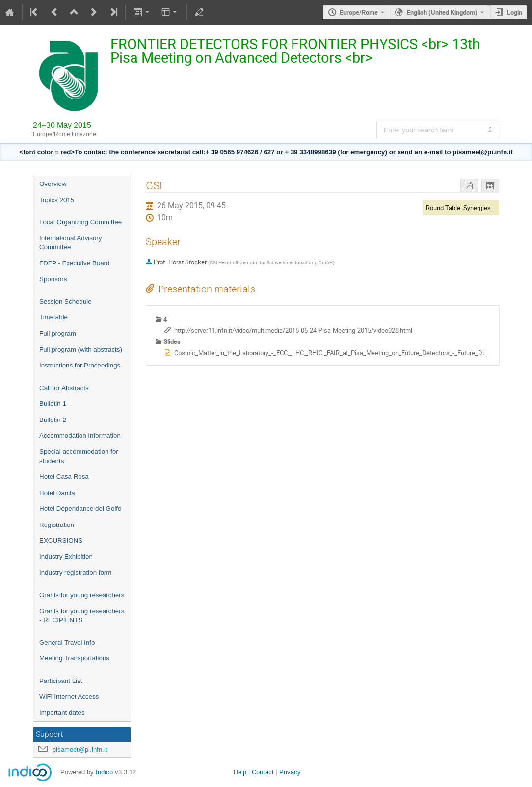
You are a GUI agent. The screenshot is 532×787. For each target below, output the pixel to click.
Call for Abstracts (64, 388)
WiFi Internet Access (69, 696)
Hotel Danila (57, 493)
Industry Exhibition (66, 557)
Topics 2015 (57, 200)
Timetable (53, 317)
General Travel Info (67, 643)
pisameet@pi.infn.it (80, 749)
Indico (104, 772)
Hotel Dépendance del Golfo (80, 509)
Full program (58, 333)
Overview (53, 184)
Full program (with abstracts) (81, 350)
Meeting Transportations (74, 658)
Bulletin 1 (53, 404)
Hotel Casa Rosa (64, 477)
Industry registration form (75, 572)
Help (240, 772)
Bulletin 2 (53, 420)
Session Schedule (66, 302)
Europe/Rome (359, 12)
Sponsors (53, 279)
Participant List (61, 681)
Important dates (62, 713)
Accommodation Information (80, 435)
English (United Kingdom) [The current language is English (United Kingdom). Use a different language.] (442, 12)
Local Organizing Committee (80, 222)
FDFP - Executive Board (74, 263)
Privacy (290, 772)
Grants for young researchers (82, 595)
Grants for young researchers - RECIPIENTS (82, 616)
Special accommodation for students (79, 456)
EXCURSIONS (61, 540)
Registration (57, 525)
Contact (263, 772)
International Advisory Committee (70, 243)
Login (515, 12)
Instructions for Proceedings (80, 365)
